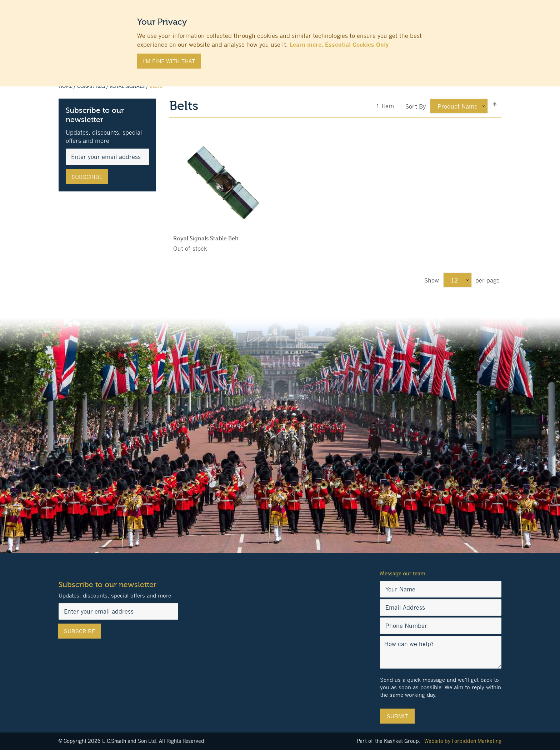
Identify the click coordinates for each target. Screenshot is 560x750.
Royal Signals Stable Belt (206, 239)
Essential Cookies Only (357, 45)
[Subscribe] (87, 177)
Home (66, 86)
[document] (280, 40)
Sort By (416, 106)
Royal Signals (128, 86)
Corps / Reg (92, 86)
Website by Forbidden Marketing (463, 741)
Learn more (306, 45)
